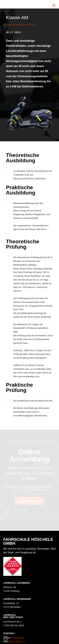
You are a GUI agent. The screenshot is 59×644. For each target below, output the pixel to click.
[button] (6, 638)
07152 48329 (18, 638)
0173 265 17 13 (17, 641)
